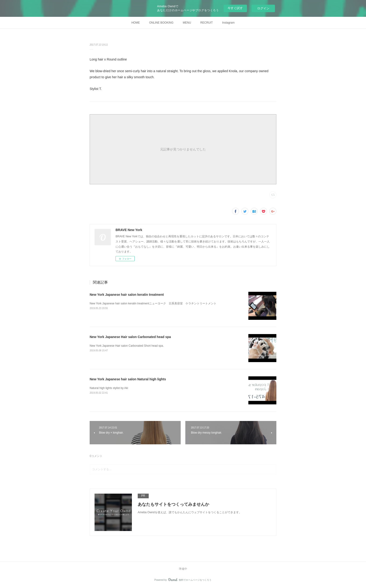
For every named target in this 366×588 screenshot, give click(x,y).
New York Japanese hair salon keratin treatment (127, 295)
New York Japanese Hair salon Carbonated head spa (130, 337)
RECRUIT (206, 23)
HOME (136, 23)
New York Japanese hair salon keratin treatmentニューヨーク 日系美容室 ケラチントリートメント (153, 303)
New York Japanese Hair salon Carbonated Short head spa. (127, 346)
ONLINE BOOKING (161, 23)
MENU (187, 23)
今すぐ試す (235, 8)
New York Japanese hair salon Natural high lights (128, 379)
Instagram (228, 23)
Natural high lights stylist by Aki (109, 388)
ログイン (263, 8)
